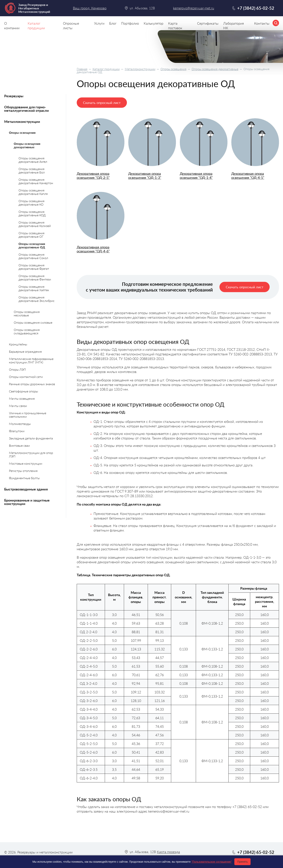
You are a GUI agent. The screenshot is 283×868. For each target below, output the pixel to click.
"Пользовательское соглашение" (212, 862)
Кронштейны (18, 344)
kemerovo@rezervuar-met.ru (194, 8)
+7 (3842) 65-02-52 (256, 8)
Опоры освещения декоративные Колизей (35, 224)
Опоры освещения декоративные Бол (32, 171)
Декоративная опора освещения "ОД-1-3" (145, 175)
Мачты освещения (22, 398)
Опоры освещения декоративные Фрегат (34, 267)
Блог (113, 23)
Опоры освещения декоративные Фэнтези (35, 278)
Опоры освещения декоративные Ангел (33, 160)
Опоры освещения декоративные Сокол (33, 256)
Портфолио (130, 23)
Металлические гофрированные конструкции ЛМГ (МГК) (31, 360)
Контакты (262, 23)
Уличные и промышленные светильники (28, 415)
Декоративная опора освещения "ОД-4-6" (93, 249)
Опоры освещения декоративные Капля (33, 192)
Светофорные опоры (23, 391)
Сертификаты (208, 23)
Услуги (99, 23)
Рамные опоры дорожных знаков (32, 384)
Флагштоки (17, 431)
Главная (82, 69)
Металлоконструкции (140, 69)
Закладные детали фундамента (31, 438)
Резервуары (14, 96)
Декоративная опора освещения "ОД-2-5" (93, 175)
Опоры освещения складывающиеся (27, 331)
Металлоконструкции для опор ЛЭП (31, 454)
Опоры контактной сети (26, 377)
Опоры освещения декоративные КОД (32, 213)
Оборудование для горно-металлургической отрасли (27, 109)
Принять (242, 862)
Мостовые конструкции (26, 463)
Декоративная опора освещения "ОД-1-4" (196, 175)
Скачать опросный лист (102, 103)
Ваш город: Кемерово (90, 8)
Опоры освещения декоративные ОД (32, 245)
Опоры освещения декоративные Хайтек (34, 288)
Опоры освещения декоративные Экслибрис (37, 299)
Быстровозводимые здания (26, 489)
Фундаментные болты (24, 478)
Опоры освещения (173, 69)
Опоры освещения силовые (33, 322)
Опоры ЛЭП (17, 369)
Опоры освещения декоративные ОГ (31, 235)
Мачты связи (18, 406)
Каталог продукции (106, 69)
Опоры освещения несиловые (27, 313)
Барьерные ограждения (25, 351)
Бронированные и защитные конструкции (27, 502)
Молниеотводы (20, 424)
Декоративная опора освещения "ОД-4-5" (248, 175)
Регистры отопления (23, 471)
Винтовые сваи (19, 445)
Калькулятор (154, 23)
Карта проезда (168, 852)
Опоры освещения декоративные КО (31, 203)
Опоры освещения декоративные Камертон (36, 181)
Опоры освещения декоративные (215, 69)
